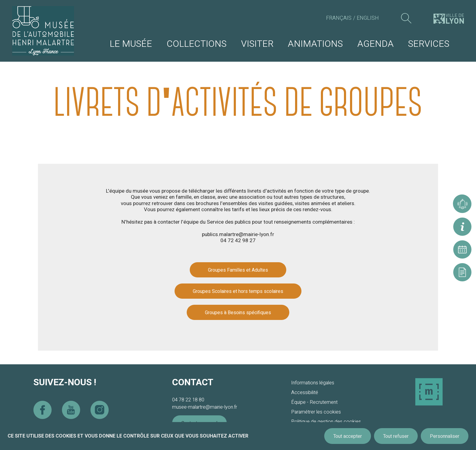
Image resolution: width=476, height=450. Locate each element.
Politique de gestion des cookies (326, 422)
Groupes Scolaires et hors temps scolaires (238, 291)
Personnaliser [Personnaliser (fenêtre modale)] (445, 436)
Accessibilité (305, 393)
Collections (197, 44)
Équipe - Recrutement (314, 402)
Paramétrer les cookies (316, 412)
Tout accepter (348, 436)
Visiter (257, 44)
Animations (315, 44)
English (368, 18)
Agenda (376, 44)
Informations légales (313, 383)
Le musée (131, 44)
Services (429, 44)
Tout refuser (396, 436)
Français (339, 18)
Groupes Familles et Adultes (238, 270)
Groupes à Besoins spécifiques (238, 313)
